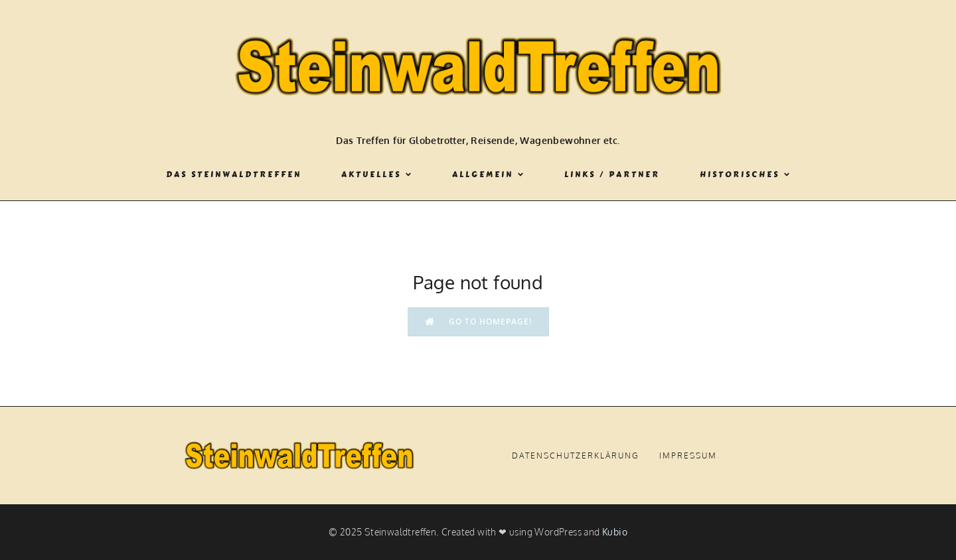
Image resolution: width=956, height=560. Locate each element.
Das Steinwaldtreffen (234, 175)
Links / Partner (612, 175)
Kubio (615, 532)
